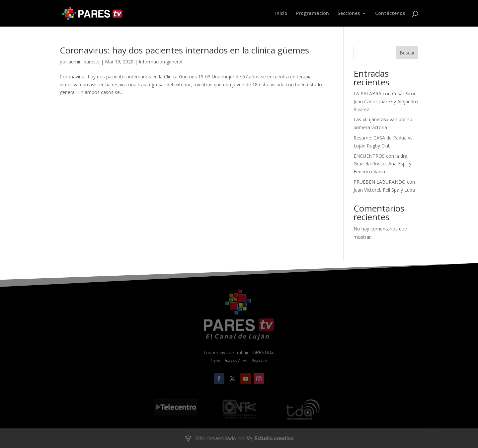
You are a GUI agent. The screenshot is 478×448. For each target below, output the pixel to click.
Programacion (313, 14)
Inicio (281, 14)
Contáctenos (390, 14)
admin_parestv (84, 62)
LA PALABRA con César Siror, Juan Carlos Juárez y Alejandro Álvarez (386, 101)
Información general (160, 62)
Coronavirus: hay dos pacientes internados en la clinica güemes (184, 50)
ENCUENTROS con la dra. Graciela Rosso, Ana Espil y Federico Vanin (382, 164)
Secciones (349, 14)
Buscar (407, 53)
